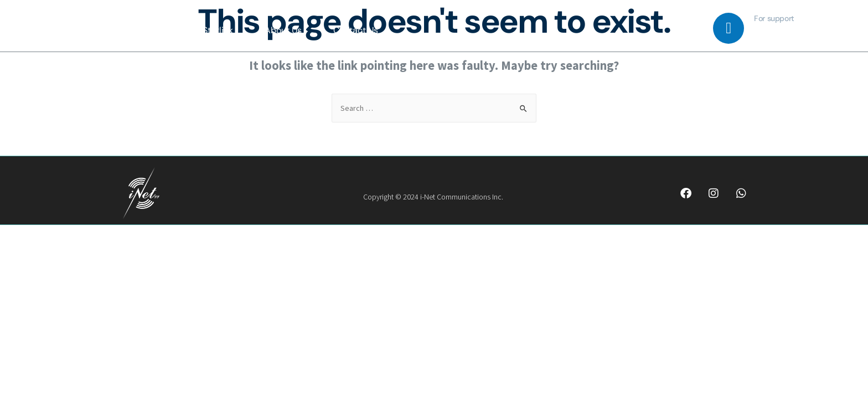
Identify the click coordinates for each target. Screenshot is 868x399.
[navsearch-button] (694, 30)
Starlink (218, 30)
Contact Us (356, 30)
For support (774, 18)
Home (159, 30)
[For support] (728, 28)
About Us (283, 30)
